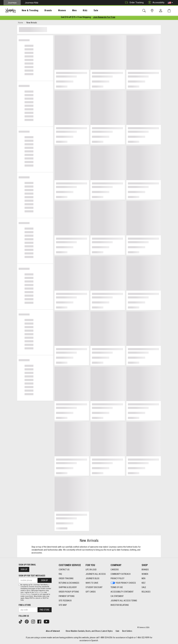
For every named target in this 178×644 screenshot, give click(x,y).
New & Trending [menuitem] (27, 10)
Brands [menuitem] (44, 10)
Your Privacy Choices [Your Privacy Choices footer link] (123, 583)
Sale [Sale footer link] (144, 587)
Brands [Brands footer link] (145, 570)
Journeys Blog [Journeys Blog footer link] (92, 578)
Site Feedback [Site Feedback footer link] (65, 601)
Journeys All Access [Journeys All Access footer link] (96, 574)
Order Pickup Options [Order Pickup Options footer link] (69, 592)
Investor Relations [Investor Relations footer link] (120, 605)
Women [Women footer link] (145, 574)
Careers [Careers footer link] (115, 570)
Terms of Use (39, 592)
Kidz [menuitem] (76, 10)
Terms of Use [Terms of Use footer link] (117, 587)
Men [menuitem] (67, 10)
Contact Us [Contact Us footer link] (64, 570)
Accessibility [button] (156, 3)
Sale (117, 631)
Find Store (44, 610)
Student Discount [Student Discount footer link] (94, 587)
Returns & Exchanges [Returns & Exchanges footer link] (69, 583)
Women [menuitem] (56, 10)
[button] (170, 3)
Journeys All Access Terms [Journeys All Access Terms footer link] (124, 601)
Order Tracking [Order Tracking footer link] (66, 578)
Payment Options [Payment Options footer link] (67, 596)
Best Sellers (127, 631)
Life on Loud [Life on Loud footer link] (91, 570)
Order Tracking (134, 3)
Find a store (25, 605)
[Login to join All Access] (76, 18)
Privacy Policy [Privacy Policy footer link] (117, 578)
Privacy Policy (26, 594)
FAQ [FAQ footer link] (60, 574)
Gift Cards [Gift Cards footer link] (91, 592)
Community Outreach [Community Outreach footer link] (121, 574)
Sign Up (24, 569)
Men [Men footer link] (143, 578)
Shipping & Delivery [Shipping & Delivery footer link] (68, 587)
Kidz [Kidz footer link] (144, 583)
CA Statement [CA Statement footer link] (117, 596)
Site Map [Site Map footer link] (63, 605)
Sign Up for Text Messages (32, 576)
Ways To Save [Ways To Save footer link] (92, 583)
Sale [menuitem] (85, 10)
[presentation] (27, 10)
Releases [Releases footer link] (146, 592)
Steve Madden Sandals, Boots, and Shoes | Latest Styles (89, 631)
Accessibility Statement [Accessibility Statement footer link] (122, 592)
